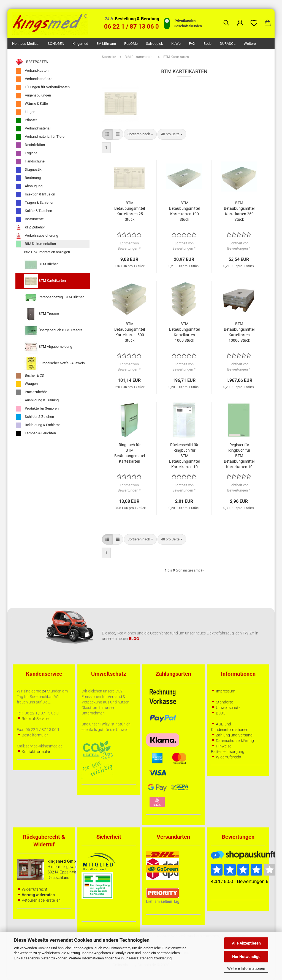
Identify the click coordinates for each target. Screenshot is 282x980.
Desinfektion (30, 145)
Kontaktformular (36, 752)
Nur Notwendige (246, 957)
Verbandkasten (32, 71)
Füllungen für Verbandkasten (43, 87)
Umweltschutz (228, 708)
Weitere (250, 44)
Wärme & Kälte (32, 104)
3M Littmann (106, 44)
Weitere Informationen (246, 968)
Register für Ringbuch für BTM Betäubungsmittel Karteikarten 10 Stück (239, 456)
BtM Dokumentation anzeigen (47, 252)
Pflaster (26, 120)
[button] (240, 19)
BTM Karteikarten (45, 281)
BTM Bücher (41, 264)
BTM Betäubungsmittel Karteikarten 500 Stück (130, 332)
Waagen (27, 384)
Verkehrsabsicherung (37, 236)
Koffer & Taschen (34, 211)
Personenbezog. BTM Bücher (54, 297)
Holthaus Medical (26, 44)
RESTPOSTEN (32, 62)
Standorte (224, 702)
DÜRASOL (228, 44)
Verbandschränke (34, 79)
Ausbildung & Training (37, 401)
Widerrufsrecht (229, 757)
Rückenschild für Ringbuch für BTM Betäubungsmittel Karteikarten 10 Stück (184, 456)
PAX (192, 44)
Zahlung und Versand (234, 735)
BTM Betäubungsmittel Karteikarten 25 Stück (130, 211)
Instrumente (30, 219)
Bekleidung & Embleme (38, 425)
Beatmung (28, 178)
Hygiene (27, 153)
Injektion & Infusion (35, 195)
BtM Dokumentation (36, 244)
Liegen (25, 112)
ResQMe (131, 44)
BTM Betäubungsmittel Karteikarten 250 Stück (239, 211)
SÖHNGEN (56, 44)
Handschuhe (30, 162)
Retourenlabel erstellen (41, 900)
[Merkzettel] (254, 19)
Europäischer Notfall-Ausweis (54, 363)
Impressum (226, 691)
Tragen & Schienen (35, 203)
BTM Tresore (41, 314)
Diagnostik (29, 170)
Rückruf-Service (35, 719)
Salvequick (154, 44)
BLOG (221, 713)
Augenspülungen (33, 96)
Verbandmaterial (33, 129)
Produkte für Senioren (37, 409)
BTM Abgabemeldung (48, 347)
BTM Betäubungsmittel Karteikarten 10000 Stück (239, 332)
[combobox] (140, 134)
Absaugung (29, 186)
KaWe (176, 44)
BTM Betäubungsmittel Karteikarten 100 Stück (184, 211)
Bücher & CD (30, 376)
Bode (208, 44)
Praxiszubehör (31, 392)
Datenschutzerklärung (154, 958)
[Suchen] (226, 19)
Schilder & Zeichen (35, 417)
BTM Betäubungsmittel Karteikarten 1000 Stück (184, 332)
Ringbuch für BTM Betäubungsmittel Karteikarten (130, 453)
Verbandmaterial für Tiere (40, 137)
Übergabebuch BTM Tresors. (54, 330)
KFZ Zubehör (30, 228)
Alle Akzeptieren (246, 943)
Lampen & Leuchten (36, 434)
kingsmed (80, 44)
